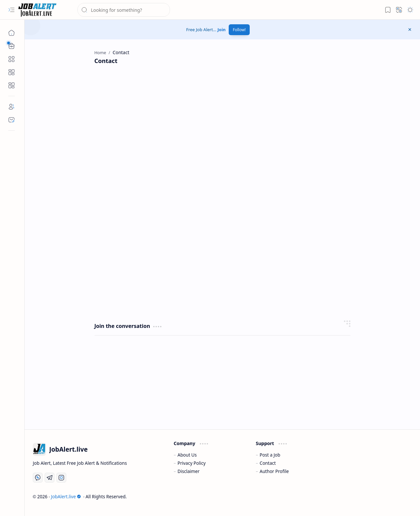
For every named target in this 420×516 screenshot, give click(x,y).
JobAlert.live (66, 496)
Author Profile (274, 471)
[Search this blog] (124, 10)
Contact (268, 463)
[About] (11, 107)
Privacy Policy (192, 463)
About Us (187, 455)
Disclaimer (189, 471)
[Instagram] (61, 478)
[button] (11, 10)
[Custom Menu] (11, 72)
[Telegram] (50, 478)
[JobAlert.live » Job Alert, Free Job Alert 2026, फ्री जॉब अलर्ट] (37, 10)
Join (222, 30)
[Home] (11, 33)
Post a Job (270, 455)
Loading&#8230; (199, 193)
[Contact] (11, 120)
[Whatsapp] (38, 478)
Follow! (239, 30)
